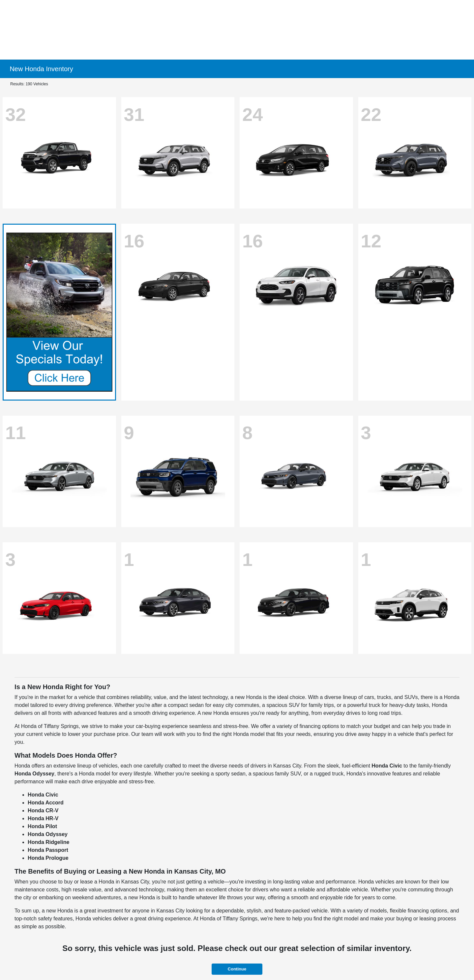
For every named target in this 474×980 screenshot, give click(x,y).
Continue (237, 969)
